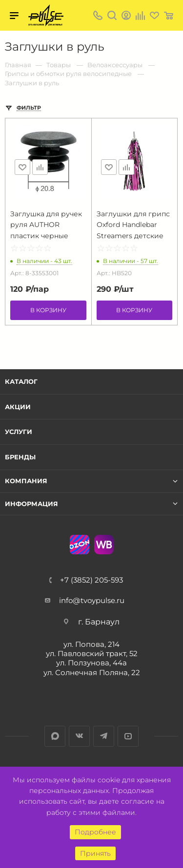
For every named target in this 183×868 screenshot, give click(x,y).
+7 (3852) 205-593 (91, 580)
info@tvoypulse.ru (92, 600)
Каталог (21, 381)
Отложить (22, 167)
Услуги (19, 432)
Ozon (80, 545)
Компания (26, 481)
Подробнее (95, 832)
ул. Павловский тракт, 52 (92, 653)
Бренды (20, 457)
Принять (95, 853)
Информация (31, 504)
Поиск (112, 15)
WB (104, 545)
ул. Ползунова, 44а (91, 663)
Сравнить (40, 167)
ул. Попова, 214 (91, 644)
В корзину (48, 310)
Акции (18, 407)
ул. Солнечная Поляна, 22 (92, 672)
